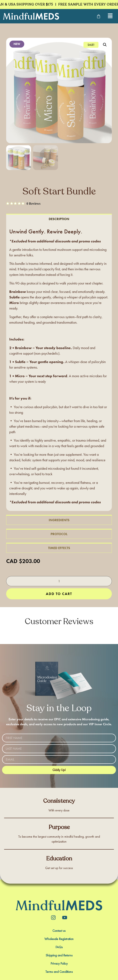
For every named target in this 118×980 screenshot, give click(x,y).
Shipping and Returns (59, 955)
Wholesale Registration (59, 939)
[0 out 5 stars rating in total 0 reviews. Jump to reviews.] (23, 203)
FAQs (59, 947)
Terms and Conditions (59, 972)
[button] (105, 45)
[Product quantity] (59, 581)
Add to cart (59, 594)
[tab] (59, 219)
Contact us (59, 931)
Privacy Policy (59, 964)
